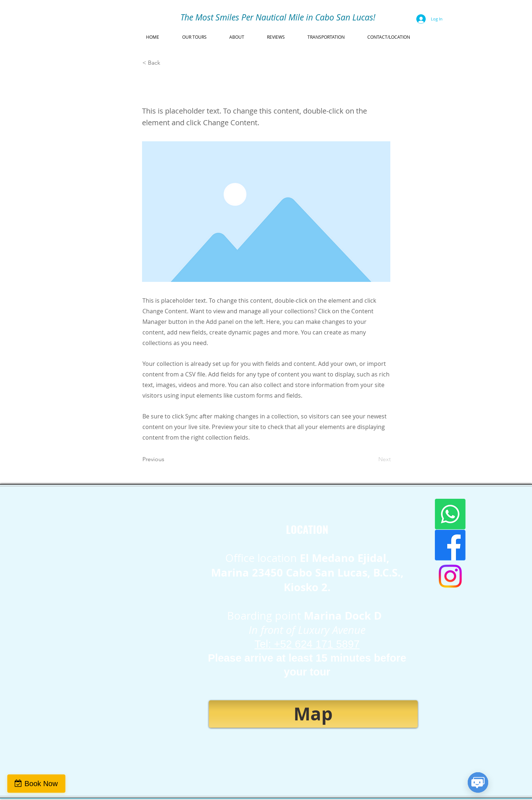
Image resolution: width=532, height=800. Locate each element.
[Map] (313, 714)
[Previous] (167, 460)
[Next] (372, 460)
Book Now (41, 784)
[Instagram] (450, 576)
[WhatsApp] (450, 514)
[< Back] (167, 63)
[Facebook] (450, 545)
